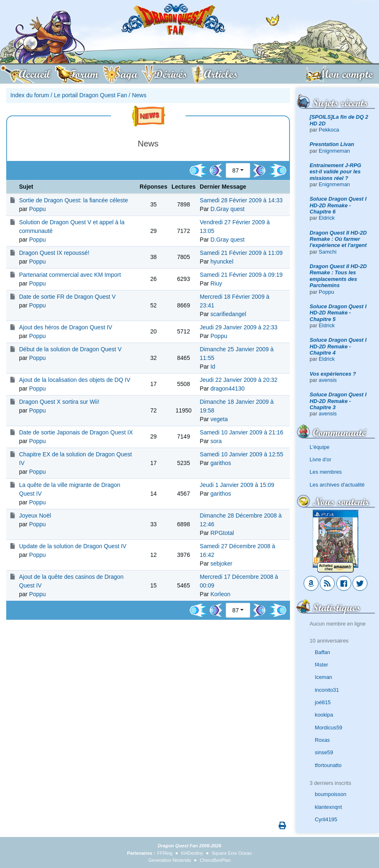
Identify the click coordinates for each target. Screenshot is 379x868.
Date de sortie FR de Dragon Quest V (67, 297)
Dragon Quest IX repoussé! (54, 253)
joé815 (323, 702)
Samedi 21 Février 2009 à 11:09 (241, 253)
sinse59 (324, 752)
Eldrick (327, 218)
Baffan (322, 652)
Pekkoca (329, 130)
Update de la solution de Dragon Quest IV (73, 546)
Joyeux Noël (35, 516)
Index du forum (30, 95)
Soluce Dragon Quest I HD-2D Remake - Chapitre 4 (338, 346)
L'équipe (320, 447)
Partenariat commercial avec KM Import (70, 275)
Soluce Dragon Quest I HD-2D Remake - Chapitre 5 (338, 313)
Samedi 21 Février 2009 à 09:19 (241, 275)
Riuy (216, 283)
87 (236, 170)
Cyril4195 (326, 819)
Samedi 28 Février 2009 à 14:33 (241, 200)
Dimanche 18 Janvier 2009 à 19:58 (237, 406)
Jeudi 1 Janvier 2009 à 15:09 (237, 485)
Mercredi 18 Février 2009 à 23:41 (234, 301)
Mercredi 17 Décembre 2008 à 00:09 (239, 581)
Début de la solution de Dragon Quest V (70, 349)
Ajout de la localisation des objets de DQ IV (75, 380)
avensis (328, 380)
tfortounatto (328, 765)
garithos (221, 463)
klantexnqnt (328, 807)
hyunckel (222, 261)
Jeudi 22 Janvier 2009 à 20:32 (239, 380)
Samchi (328, 252)
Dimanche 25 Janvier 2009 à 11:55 (237, 354)
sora (216, 441)
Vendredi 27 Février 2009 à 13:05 (235, 227)
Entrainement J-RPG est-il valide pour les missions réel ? (336, 172)
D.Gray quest (227, 209)
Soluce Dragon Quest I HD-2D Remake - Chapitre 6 (338, 205)
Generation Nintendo (170, 860)
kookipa (324, 715)
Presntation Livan (332, 144)
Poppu (327, 292)
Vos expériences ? (333, 374)
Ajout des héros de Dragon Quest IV (66, 327)
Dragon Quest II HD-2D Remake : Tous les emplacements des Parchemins (338, 276)
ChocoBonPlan (215, 860)
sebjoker (221, 563)
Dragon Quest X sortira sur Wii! (59, 402)
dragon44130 (228, 388)
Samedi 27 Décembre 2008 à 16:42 (237, 550)
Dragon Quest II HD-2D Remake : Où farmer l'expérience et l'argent (338, 239)
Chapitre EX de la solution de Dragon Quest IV (75, 459)
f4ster (321, 665)
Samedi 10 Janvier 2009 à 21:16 (241, 432)
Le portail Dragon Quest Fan (91, 95)
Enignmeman (334, 151)
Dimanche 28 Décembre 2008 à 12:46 (241, 520)
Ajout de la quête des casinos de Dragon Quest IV (71, 581)
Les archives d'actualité (337, 485)
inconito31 (327, 690)
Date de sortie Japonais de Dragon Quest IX (76, 432)
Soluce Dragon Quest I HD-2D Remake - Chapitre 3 (338, 401)
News (139, 95)
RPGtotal (222, 533)
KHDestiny (192, 853)
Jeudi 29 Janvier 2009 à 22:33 (239, 327)
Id (213, 367)
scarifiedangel (228, 314)
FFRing (165, 853)
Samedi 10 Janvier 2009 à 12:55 (241, 454)
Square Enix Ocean (232, 853)
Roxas (322, 740)
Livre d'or (321, 459)
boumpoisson (331, 794)
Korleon (220, 594)
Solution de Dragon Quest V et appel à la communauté (72, 227)
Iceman (323, 677)
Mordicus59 (328, 728)
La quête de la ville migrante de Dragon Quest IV (70, 489)
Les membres (326, 472)
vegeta (219, 419)
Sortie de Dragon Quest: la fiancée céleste (74, 200)
